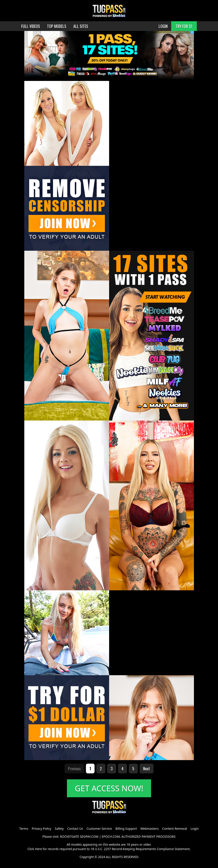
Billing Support (126, 829)
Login (195, 829)
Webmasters (150, 829)
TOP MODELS (57, 26)
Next (147, 769)
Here (38, 849)
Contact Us (75, 829)
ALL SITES (81, 26)
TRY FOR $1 (184, 26)
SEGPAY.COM (89, 836)
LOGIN (163, 26)
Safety (59, 829)
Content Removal (175, 829)
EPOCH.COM (111, 836)
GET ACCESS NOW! (109, 788)
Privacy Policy (42, 829)
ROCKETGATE (70, 836)
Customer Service (99, 829)
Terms (24, 829)
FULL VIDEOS (31, 26)
